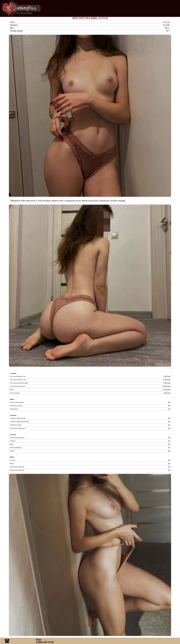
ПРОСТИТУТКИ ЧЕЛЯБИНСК (24, 13)
